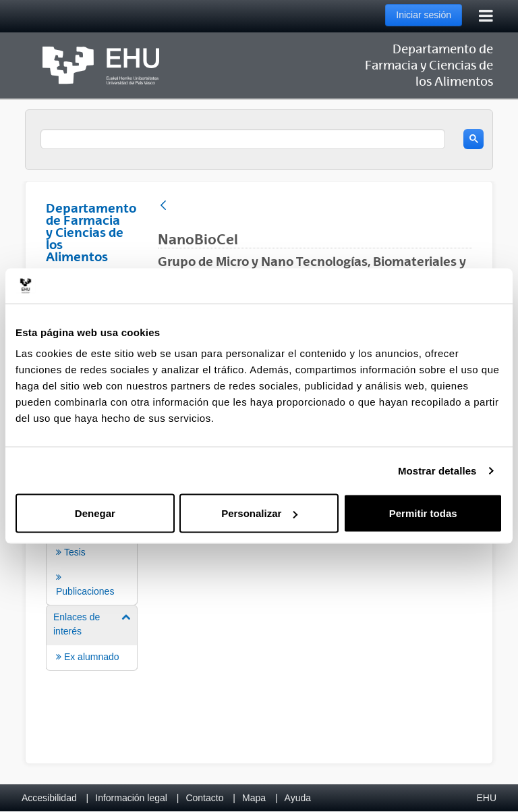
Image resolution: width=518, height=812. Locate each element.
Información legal (131, 798)
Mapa (254, 798)
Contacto (204, 798)
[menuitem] (92, 546)
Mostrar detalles (437, 470)
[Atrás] (163, 206)
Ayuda (298, 798)
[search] (243, 139)
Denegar (95, 513)
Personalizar (259, 513)
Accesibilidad (49, 798)
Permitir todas (423, 513)
